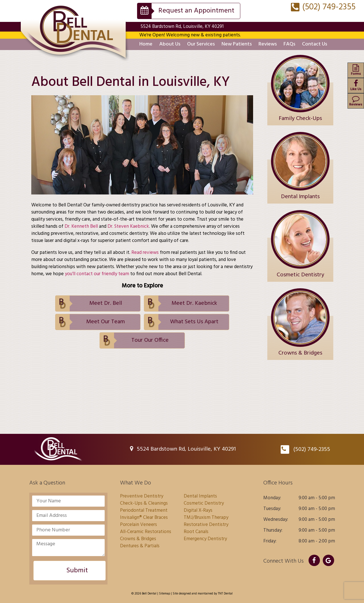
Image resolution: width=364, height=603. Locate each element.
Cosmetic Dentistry (204, 503)
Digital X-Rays (198, 510)
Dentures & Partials (140, 546)
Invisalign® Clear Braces (144, 518)
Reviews (268, 44)
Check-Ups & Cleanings (144, 503)
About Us (170, 44)
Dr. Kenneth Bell (81, 226)
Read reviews (145, 253)
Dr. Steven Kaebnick (128, 226)
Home (146, 44)
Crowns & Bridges (138, 539)
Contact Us (315, 44)
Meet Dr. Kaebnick (194, 303)
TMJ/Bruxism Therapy (206, 518)
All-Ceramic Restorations (146, 532)
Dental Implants (200, 496)
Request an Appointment (196, 11)
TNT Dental (225, 594)
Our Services (201, 44)
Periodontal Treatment (144, 510)
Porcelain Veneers (138, 525)
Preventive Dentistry (142, 496)
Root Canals (196, 532)
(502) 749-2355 (323, 7)
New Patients (237, 44)
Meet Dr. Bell (106, 303)
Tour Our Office (150, 340)
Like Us (356, 86)
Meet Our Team (106, 322)
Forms (356, 71)
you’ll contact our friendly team (97, 274)
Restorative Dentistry (206, 525)
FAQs (289, 44)
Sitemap (165, 594)
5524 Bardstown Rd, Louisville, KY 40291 (182, 27)
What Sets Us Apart (194, 322)
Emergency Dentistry (205, 539)
